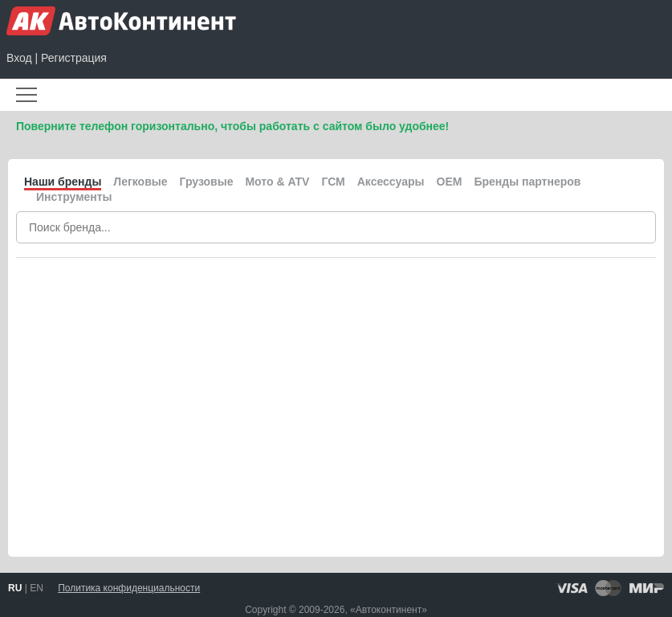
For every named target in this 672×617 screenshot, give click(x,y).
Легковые (140, 182)
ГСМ (333, 182)
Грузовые (207, 182)
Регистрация (74, 58)
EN (37, 588)
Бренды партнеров (527, 182)
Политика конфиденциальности (129, 588)
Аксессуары (391, 182)
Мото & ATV (277, 182)
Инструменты (74, 197)
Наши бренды (63, 182)
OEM (450, 182)
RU (15, 588)
